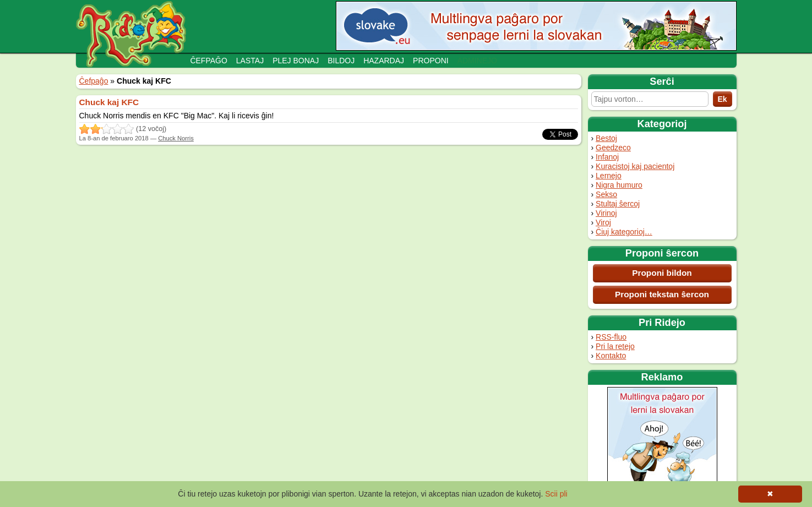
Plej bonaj (296, 61)
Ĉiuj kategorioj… (624, 232)
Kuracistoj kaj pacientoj (635, 166)
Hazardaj (384, 61)
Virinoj (606, 213)
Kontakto (611, 356)
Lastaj (250, 61)
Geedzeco (613, 148)
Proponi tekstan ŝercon (662, 294)
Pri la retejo (615, 346)
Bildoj (341, 61)
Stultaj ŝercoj (618, 204)
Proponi (431, 61)
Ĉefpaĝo (208, 61)
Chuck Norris (176, 138)
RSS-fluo (611, 337)
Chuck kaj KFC (109, 102)
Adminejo (477, 61)
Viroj (603, 222)
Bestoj (606, 138)
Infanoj (607, 157)
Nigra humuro (619, 185)
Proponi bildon (662, 273)
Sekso (606, 194)
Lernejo (609, 176)
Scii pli (556, 494)
